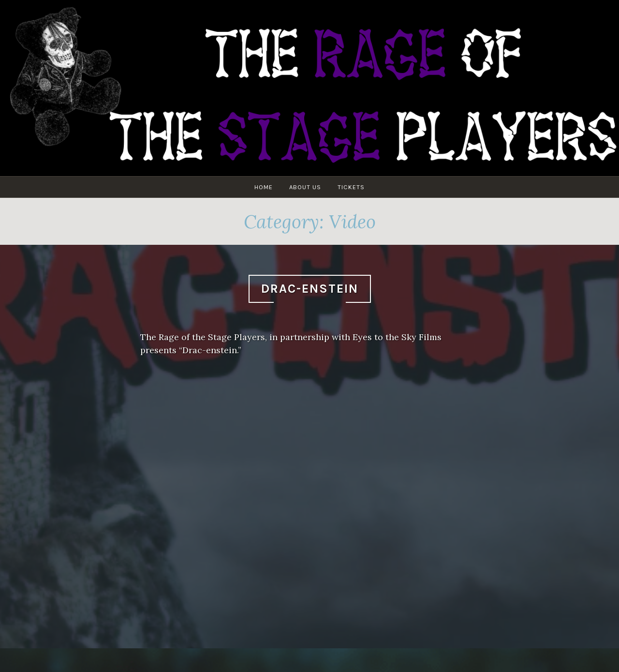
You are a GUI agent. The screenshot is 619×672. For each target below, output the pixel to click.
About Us (305, 187)
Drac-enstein (310, 289)
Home (264, 187)
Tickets (351, 187)
